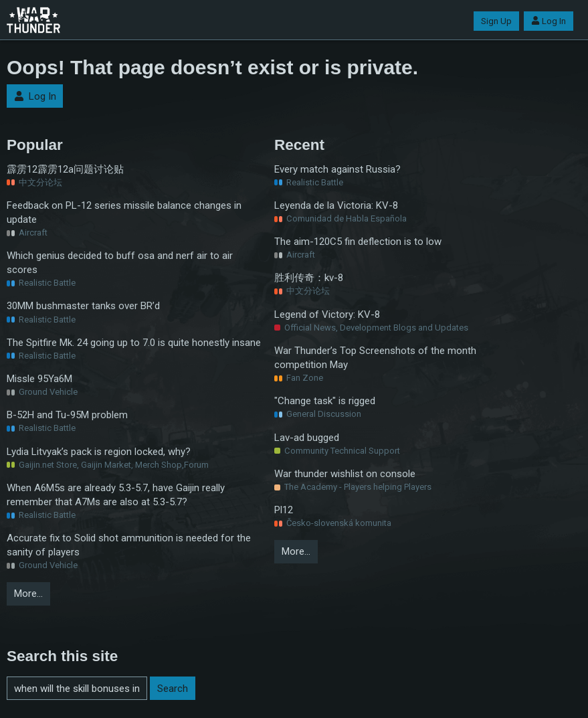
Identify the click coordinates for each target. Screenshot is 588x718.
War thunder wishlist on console (345, 474)
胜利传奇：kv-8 (309, 278)
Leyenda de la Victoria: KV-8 (336, 205)
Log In (549, 21)
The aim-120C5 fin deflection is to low (358, 242)
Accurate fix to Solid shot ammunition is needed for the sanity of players (129, 545)
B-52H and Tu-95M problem (67, 415)
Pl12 (284, 510)
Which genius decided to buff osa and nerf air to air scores (120, 263)
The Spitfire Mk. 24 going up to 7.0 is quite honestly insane (134, 343)
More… (28, 594)
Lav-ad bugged (307, 438)
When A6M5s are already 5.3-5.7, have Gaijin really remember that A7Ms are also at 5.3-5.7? (116, 495)
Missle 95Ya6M (39, 379)
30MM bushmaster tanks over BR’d (83, 306)
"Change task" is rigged (325, 401)
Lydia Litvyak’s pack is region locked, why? (99, 452)
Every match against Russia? (337, 169)
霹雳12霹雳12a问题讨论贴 (65, 169)
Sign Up (496, 21)
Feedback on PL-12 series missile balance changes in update (124, 212)
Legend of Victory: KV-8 (327, 315)
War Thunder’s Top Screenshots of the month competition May (375, 358)
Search (173, 689)
